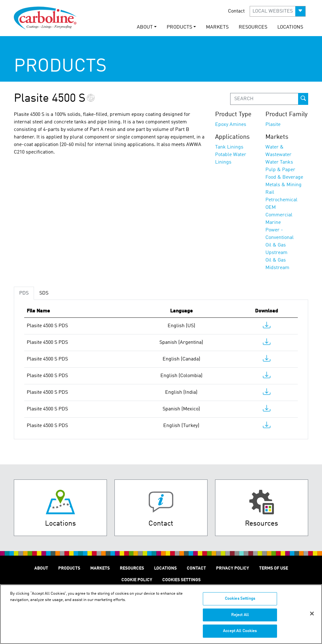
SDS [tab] (44, 293)
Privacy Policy (233, 568)
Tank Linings (229, 147)
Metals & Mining (283, 185)
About (41, 568)
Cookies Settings (240, 602)
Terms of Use (274, 568)
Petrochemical (281, 200)
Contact (236, 11)
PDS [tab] (24, 293)
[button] (278, 11)
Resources (253, 27)
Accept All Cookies (240, 635)
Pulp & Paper (280, 170)
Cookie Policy (137, 580)
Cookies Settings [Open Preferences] (181, 580)
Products (69, 568)
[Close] (312, 617)
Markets (217, 27)
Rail (270, 192)
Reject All (240, 618)
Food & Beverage (284, 177)
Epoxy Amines (231, 125)
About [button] (145, 27)
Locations (290, 27)
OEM (271, 208)
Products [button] (179, 27)
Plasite (273, 125)
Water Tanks (279, 162)
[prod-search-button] (303, 99)
